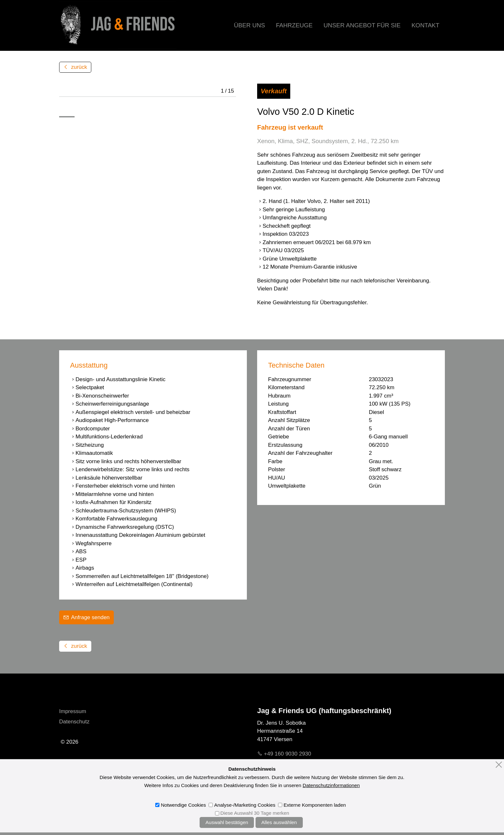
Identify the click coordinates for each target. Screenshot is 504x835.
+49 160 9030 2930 (288, 754)
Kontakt (425, 25)
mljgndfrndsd (292, 764)
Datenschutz (74, 722)
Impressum (73, 711)
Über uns (250, 25)
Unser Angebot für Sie (362, 25)
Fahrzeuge (294, 25)
